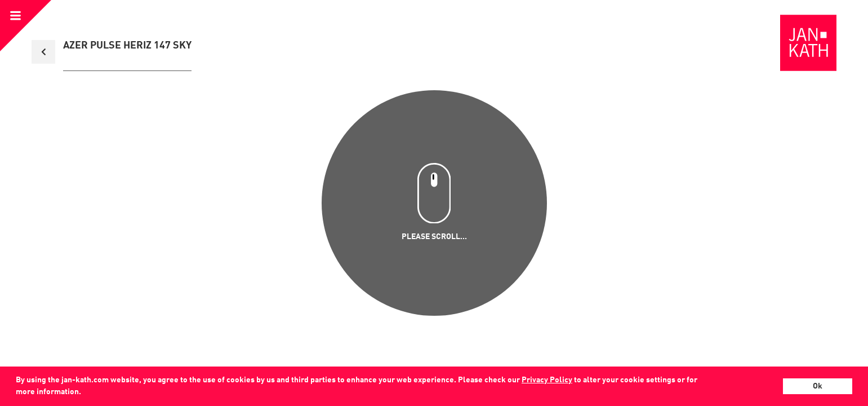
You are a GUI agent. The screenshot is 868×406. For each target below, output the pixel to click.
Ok (818, 386)
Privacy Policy (547, 380)
